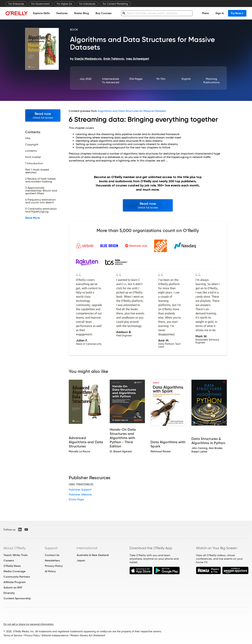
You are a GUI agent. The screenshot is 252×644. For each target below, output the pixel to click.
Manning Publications (211, 81)
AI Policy (50, 571)
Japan (81, 560)
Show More (32, 218)
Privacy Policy (54, 566)
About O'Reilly (15, 548)
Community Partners (17, 577)
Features (62, 13)
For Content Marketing (115, 4)
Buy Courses (104, 13)
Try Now (237, 13)
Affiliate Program (15, 582)
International (87, 548)
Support (51, 548)
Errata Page (76, 499)
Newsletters (52, 560)
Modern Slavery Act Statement (88, 635)
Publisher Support (80, 490)
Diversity (9, 593)
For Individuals (87, 4)
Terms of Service (13, 635)
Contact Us (52, 555)
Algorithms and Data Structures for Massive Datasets (132, 111)
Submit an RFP (13, 588)
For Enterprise (16, 4)
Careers (9, 560)
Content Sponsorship (17, 598)
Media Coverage (14, 571)
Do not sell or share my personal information (28, 624)
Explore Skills (41, 13)
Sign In (220, 13)
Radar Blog (82, 13)
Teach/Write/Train (16, 555)
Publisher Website (80, 494)
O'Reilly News (12, 566)
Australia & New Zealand (93, 555)
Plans (205, 13)
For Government (40, 4)
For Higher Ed (64, 4)
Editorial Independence (55, 635)
